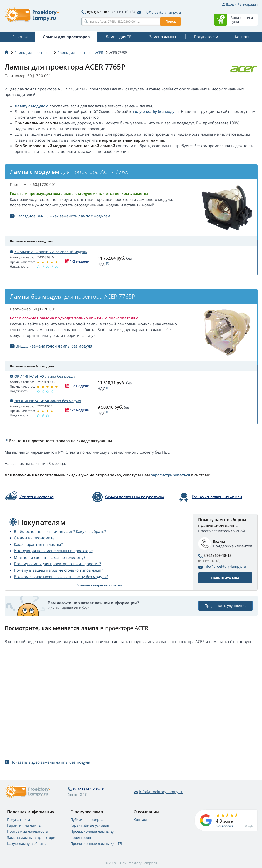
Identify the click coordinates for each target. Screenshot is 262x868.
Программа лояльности (28, 831)
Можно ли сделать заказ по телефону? (49, 557)
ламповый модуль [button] (48, 252)
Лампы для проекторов (33, 53)
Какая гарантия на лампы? (38, 544)
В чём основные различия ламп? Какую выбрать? (60, 531)
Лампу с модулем (32, 106)
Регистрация (248, 4)
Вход (230, 4)
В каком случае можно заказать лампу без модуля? (61, 577)
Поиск (171, 21)
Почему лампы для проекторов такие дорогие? (57, 564)
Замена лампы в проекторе (31, 837)
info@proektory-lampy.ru (159, 12)
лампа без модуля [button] (43, 376)
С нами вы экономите (34, 538)
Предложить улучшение (226, 606)
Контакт (141, 819)
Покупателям (18, 819)
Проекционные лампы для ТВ (96, 844)
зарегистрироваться (170, 475)
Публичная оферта (87, 819)
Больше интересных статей (99, 585)
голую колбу (145, 111)
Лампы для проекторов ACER (80, 53)
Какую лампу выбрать (26, 844)
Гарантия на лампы (24, 825)
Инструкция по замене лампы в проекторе (53, 551)
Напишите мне (225, 578)
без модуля (168, 111)
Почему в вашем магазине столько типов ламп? (58, 570)
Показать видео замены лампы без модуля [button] (47, 762)
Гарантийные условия (90, 825)
